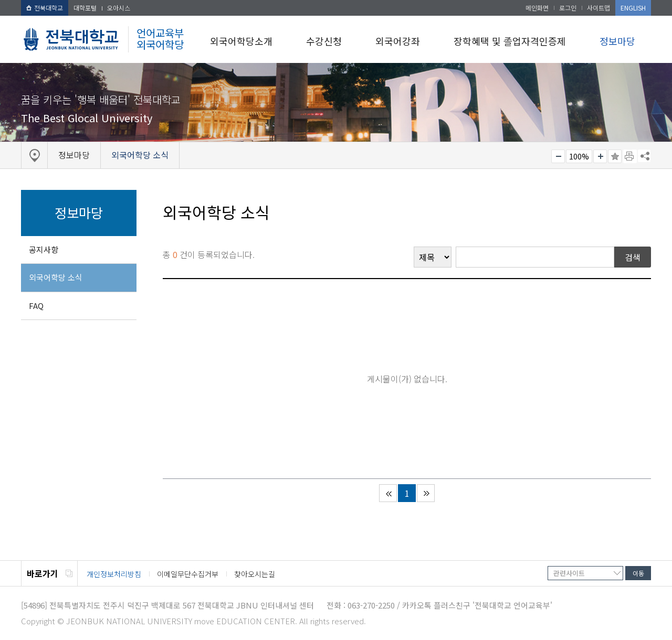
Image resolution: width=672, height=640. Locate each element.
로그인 (568, 8)
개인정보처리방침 (114, 574)
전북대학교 (45, 8)
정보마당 (617, 41)
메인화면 (537, 8)
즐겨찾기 (615, 156)
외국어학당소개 (241, 41)
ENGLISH (633, 8)
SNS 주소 (644, 156)
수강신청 (324, 41)
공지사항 (44, 249)
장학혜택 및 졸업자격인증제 (510, 41)
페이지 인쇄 (630, 156)
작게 (558, 156)
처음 (388, 493)
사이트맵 (598, 8)
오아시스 (119, 8)
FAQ (36, 306)
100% (579, 156)
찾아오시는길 (255, 574)
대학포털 (85, 8)
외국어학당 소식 (56, 277)
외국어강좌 (398, 41)
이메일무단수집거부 (188, 574)
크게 (600, 156)
